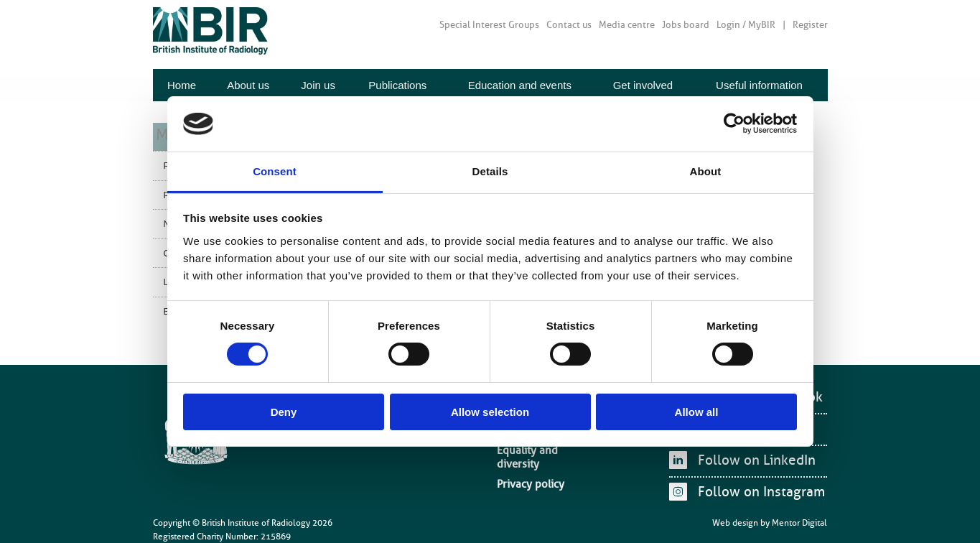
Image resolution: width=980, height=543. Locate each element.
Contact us (569, 25)
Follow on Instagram (755, 489)
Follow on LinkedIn (752, 458)
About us (248, 85)
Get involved (643, 85)
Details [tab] (490, 171)
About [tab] (706, 171)
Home (182, 85)
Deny (284, 412)
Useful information (759, 85)
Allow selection (490, 412)
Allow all (697, 412)
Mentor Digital (799, 514)
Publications (397, 85)
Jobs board (686, 25)
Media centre (627, 25)
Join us (318, 85)
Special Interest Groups (489, 25)
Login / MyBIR (746, 25)
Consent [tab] (275, 171)
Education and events (520, 85)
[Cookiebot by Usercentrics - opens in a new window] (734, 124)
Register (810, 25)
